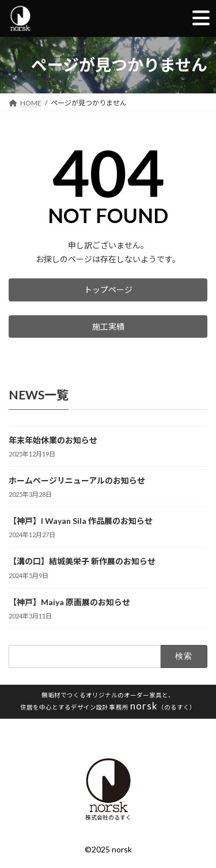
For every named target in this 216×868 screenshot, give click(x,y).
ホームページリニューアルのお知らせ (77, 481)
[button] (108, 290)
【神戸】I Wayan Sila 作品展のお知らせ (81, 521)
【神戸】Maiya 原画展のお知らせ (69, 602)
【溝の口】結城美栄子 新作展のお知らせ (82, 562)
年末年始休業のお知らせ (53, 440)
